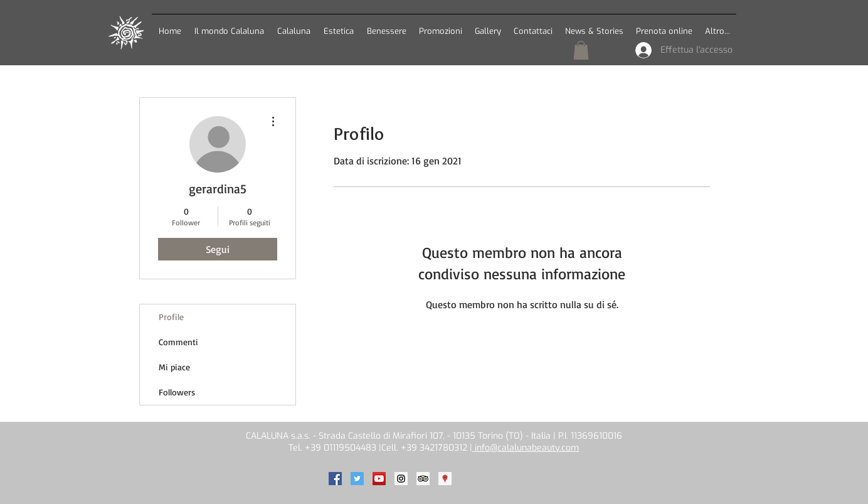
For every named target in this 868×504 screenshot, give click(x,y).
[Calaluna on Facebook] (335, 479)
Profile (171, 317)
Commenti (178, 342)
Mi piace (174, 367)
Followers (177, 392)
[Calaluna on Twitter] (357, 479)
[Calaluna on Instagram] (401, 479)
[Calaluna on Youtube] (379, 479)
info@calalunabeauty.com (526, 448)
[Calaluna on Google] (445, 479)
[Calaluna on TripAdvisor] (423, 479)
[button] (294, 25)
